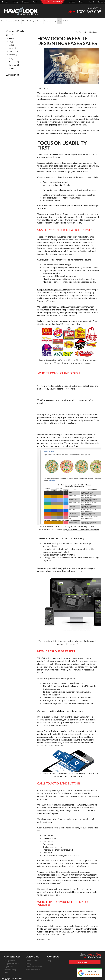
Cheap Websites (10, 961)
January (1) (13, 55)
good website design (70, 93)
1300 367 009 (68, 932)
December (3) (14, 62)
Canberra (102, 2)
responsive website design (57, 133)
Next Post (93, 32)
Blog (49, 961)
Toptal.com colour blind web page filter (61, 446)
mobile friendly (63, 185)
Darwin (82, 2)
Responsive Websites (34, 967)
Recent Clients (31, 961)
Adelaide (72, 2)
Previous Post (81, 32)
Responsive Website (12, 964)
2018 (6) (10, 59)
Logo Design (9, 967)
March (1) (12, 48)
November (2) (14, 65)
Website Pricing (10, 970)
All (9, 79)
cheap (90, 954)
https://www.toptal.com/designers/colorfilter (81, 530)
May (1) (11, 42)
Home (3, 21)
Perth (35, 2)
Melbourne (4, 2)
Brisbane (25, 2)
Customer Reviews (33, 970)
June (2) (12, 38)
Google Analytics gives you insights (54, 290)
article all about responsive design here (68, 711)
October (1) (13, 68)
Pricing (29, 964)
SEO (6, 973)
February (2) (13, 51)
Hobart (91, 2)
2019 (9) (10, 35)
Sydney (15, 2)
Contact (65, 21)
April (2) (11, 45)
